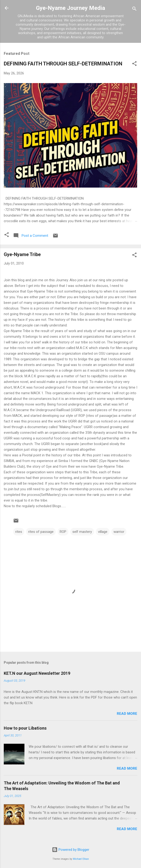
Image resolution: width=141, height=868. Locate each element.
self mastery (82, 532)
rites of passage (41, 532)
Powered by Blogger (71, 850)
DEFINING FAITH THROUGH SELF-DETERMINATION (63, 64)
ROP (63, 532)
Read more (127, 714)
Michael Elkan (81, 859)
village (103, 532)
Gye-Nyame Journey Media (70, 8)
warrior (119, 532)
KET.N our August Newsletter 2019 (37, 673)
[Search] (134, 10)
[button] (134, 64)
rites (19, 532)
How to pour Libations (25, 728)
